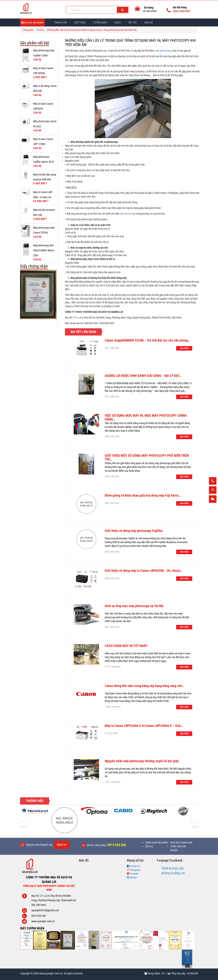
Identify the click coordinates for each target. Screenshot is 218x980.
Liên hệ (148, 22)
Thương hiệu (35, 801)
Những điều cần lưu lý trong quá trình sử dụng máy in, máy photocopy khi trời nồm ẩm (130, 43)
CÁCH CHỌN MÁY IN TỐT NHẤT (126, 646)
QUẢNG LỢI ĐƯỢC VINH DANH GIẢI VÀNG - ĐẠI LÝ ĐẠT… (143, 376)
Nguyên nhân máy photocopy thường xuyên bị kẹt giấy (142, 761)
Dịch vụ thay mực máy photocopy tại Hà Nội (134, 606)
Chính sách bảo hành (156, 842)
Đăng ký (62, 845)
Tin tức (40, 30)
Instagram (135, 870)
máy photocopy (163, 51)
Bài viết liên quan (83, 332)
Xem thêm (184, 348)
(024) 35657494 (181, 11)
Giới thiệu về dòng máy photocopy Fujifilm (134, 531)
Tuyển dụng (100, 22)
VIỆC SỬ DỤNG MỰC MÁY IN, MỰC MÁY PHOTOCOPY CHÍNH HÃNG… (146, 417)
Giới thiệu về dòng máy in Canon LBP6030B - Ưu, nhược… (144, 571)
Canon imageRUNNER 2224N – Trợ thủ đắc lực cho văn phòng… (147, 340)
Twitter (133, 877)
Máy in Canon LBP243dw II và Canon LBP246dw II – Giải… (144, 726)
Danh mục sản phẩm (32, 22)
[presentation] (23, 821)
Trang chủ (61, 22)
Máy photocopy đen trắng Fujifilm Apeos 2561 (44, 250)
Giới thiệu (80, 22)
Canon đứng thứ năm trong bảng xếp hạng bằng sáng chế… (145, 686)
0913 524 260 (117, 845)
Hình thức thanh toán (181, 842)
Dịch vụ (149, 846)
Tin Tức (132, 22)
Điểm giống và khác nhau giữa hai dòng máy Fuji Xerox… (143, 495)
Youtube (134, 874)
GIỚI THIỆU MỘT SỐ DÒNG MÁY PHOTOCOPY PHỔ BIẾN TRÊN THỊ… (147, 457)
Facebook (135, 866)
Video (118, 22)
